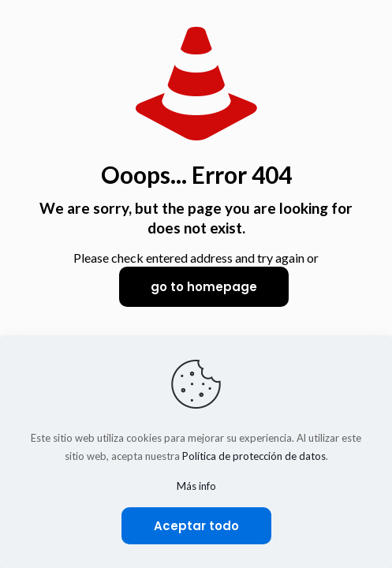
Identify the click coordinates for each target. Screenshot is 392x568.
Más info (196, 486)
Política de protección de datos (254, 456)
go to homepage (204, 287)
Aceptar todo (196, 526)
